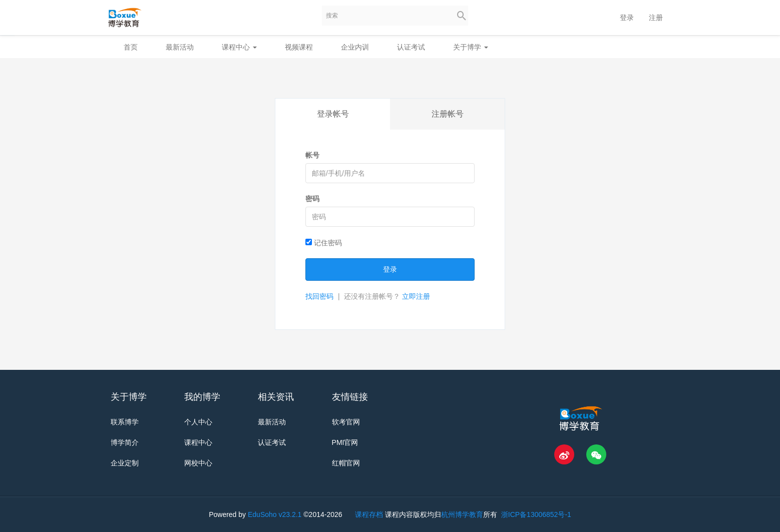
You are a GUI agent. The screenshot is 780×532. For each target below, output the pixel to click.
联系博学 (125, 422)
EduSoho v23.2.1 (275, 514)
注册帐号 (448, 114)
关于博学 (471, 47)
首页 (131, 47)
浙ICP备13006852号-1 (535, 514)
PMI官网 (345, 442)
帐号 (312, 155)
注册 (656, 18)
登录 (627, 18)
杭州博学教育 (462, 514)
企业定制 (125, 463)
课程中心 (239, 47)
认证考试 (411, 47)
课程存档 (369, 514)
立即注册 (416, 296)
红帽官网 (346, 463)
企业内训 (355, 47)
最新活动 (180, 47)
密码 (312, 199)
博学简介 (125, 442)
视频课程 (299, 47)
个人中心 (198, 422)
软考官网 (346, 422)
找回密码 (319, 296)
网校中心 (198, 463)
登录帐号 (333, 114)
